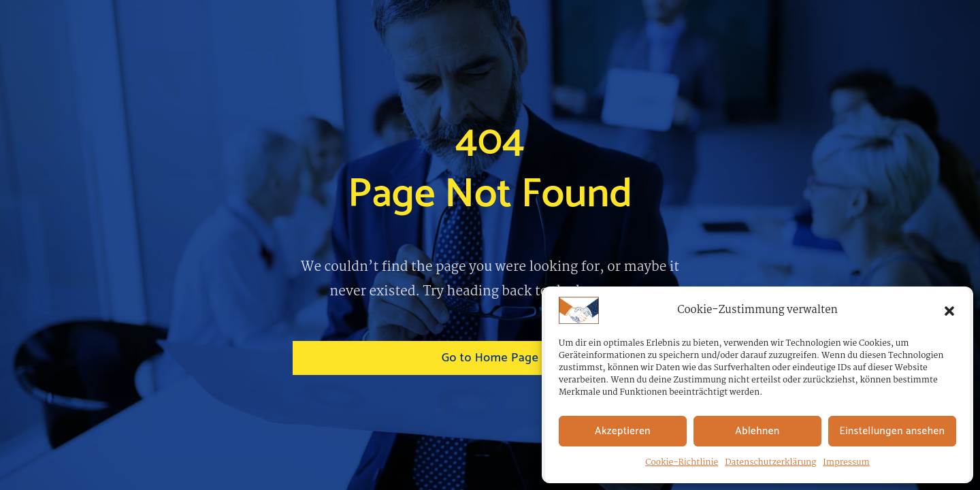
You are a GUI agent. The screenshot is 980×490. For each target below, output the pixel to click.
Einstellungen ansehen (893, 431)
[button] (949, 310)
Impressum (846, 462)
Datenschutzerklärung (770, 462)
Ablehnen (757, 431)
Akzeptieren (623, 431)
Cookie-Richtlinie (682, 462)
